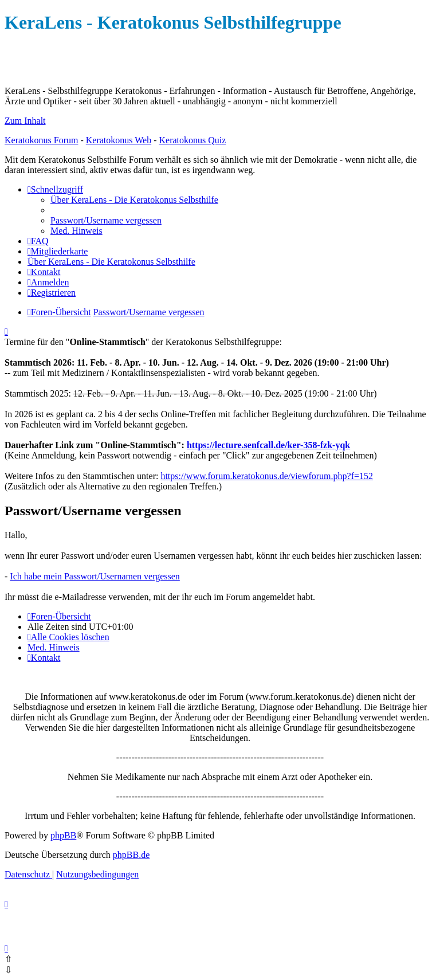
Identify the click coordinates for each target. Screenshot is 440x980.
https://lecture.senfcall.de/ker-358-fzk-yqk (268, 445)
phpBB (63, 835)
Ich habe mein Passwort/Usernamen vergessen (95, 576)
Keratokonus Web (119, 140)
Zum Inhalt (25, 121)
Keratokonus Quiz (192, 140)
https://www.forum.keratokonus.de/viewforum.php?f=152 (267, 476)
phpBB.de (131, 855)
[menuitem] (134, 200)
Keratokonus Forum (41, 140)
